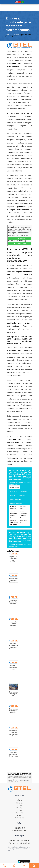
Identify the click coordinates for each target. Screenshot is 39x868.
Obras (20, 805)
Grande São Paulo (16, 499)
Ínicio (20, 800)
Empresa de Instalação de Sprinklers (13, 559)
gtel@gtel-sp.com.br (20, 830)
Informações (20, 818)
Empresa (20, 803)
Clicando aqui (20, 243)
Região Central (15, 487)
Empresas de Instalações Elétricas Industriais (13, 712)
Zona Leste (22, 495)
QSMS (20, 810)
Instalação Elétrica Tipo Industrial (13, 602)
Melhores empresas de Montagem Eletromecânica (14, 646)
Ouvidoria (20, 813)
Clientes (20, 808)
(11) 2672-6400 (20, 238)
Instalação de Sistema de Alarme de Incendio (13, 755)
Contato (20, 815)
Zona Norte (14, 491)
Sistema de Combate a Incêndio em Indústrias (13, 733)
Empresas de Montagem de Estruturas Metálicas (13, 695)
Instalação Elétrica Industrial (13, 624)
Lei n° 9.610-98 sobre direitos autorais (18, 782)
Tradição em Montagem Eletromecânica (14, 580)
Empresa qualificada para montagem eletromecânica (14, 669)
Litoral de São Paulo (16, 503)
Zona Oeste (23, 491)
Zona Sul (13, 495)
